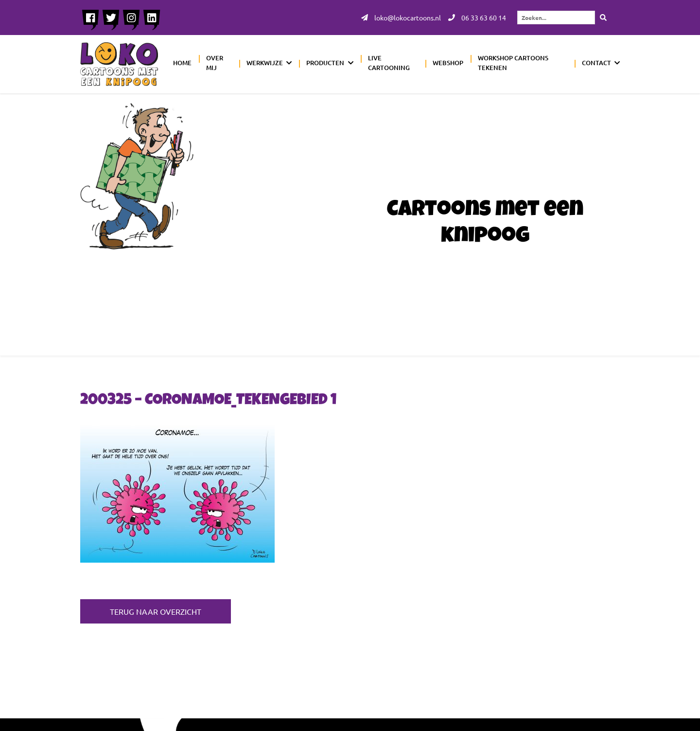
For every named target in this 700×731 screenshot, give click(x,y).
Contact (596, 63)
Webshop (448, 63)
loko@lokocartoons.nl (401, 18)
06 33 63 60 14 (477, 18)
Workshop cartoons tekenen (513, 63)
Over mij (215, 63)
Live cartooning (389, 63)
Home (182, 63)
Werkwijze (265, 63)
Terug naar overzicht (156, 611)
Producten (325, 63)
